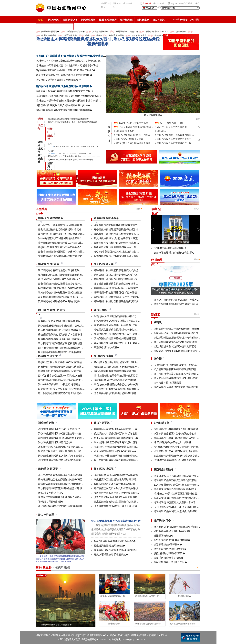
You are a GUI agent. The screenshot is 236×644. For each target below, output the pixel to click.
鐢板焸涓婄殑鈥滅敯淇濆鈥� (170, 549)
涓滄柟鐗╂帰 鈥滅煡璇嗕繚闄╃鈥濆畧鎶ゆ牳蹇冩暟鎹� (70, 367)
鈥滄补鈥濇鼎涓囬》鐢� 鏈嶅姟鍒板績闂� (177, 434)
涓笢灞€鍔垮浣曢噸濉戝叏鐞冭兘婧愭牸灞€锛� (180, 365)
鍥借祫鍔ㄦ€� (70, 20)
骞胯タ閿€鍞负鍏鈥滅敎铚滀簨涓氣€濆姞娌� (64, 279)
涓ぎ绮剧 (53, 20)
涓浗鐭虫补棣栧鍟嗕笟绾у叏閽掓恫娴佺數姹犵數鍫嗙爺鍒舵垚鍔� (131, 456)
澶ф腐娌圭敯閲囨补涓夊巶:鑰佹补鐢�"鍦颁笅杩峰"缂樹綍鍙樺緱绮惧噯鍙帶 (80, 247)
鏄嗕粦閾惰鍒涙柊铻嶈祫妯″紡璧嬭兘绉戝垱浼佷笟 (182, 498)
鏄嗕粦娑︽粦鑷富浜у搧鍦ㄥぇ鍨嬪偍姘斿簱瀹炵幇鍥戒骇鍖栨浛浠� (132, 288)
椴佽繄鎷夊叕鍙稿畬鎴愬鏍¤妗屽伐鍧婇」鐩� (120, 330)
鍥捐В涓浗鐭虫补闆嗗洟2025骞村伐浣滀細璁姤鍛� (182, 304)
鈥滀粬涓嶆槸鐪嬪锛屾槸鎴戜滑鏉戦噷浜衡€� (64, 484)
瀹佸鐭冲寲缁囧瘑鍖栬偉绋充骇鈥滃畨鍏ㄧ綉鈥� (121, 252)
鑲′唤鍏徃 (128, 3)
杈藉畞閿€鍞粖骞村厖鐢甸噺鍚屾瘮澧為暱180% (64, 275)
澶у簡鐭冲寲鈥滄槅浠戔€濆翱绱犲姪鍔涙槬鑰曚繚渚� (183, 447)
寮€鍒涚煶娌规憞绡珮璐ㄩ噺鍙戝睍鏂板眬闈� (68, 119)
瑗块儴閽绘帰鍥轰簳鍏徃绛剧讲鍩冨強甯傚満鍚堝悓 (123, 338)
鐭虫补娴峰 (181, 32)
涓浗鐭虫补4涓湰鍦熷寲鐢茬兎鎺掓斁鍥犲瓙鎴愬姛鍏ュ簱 (126, 447)
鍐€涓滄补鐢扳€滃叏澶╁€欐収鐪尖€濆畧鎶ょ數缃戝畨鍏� (70, 376)
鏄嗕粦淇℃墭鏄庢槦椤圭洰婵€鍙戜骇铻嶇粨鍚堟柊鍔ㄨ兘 (185, 480)
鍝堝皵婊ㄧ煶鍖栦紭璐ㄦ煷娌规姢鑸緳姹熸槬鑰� (121, 234)
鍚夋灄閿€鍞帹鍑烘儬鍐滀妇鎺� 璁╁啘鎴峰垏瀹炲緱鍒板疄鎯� (74, 284)
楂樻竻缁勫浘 (44, 26)
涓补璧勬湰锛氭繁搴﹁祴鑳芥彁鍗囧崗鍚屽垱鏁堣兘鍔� (185, 507)
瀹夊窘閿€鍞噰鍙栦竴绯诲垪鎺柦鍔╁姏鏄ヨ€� (65, 297)
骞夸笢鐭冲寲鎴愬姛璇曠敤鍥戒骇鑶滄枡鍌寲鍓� (121, 229)
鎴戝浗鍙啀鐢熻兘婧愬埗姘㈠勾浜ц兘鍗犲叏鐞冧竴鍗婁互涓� (188, 338)
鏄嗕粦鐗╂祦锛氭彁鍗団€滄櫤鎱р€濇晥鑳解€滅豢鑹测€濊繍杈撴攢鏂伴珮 (134, 293)
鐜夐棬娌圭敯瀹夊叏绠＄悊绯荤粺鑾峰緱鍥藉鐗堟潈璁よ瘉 (70, 389)
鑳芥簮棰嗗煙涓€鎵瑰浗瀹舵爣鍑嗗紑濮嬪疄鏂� (64, 86)
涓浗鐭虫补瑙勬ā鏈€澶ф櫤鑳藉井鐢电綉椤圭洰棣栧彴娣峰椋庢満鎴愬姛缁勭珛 (82, 326)
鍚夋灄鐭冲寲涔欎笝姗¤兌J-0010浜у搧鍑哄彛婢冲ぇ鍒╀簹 (125, 343)
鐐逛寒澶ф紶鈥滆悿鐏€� (168, 545)
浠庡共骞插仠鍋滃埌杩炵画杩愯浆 (172, 531)
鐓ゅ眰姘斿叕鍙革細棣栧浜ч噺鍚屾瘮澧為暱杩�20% (67, 225)
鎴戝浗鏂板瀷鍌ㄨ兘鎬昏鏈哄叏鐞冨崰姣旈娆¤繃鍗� (183, 347)
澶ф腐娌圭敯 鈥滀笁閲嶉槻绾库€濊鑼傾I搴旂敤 (64, 362)
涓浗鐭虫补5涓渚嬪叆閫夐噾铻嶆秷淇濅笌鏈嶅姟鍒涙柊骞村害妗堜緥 (193, 494)
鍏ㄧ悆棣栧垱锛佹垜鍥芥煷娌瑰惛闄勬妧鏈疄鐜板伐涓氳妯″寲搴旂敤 (132, 460)
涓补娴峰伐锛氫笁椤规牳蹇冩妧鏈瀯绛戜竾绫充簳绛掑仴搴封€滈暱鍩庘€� (135, 442)
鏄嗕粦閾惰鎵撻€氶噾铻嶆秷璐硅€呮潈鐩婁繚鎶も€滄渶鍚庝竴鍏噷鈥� (193, 489)
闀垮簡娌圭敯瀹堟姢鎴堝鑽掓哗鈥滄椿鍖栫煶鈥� (121, 389)
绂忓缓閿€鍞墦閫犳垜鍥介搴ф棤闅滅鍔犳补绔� (63, 105)
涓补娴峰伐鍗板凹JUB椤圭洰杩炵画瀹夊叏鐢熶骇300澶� (70, 384)
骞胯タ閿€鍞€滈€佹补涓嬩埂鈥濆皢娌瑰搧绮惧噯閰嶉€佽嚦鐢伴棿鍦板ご (78, 293)
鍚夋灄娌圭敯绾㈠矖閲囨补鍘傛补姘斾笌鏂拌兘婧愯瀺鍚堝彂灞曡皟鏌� (77, 252)
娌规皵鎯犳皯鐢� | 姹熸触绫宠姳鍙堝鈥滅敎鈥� (181, 451)
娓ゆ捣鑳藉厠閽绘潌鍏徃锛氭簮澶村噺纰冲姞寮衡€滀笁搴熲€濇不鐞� (132, 371)
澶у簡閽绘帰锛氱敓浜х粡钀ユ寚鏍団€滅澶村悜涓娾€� (66, 70)
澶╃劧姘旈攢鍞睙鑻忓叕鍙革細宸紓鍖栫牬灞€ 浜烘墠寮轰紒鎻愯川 (131, 506)
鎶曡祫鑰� (106, 4)
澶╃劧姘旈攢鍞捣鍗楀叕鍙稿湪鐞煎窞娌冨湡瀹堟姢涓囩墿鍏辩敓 (130, 393)
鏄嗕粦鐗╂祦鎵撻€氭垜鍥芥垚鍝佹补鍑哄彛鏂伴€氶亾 (123, 279)
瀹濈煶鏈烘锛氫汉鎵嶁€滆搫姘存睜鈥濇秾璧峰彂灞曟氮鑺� (127, 475)
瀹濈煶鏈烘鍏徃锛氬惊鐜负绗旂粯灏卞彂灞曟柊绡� (123, 380)
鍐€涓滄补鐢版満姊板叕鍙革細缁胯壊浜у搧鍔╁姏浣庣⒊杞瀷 (127, 362)
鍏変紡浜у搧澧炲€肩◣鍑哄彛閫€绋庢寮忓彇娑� (181, 351)
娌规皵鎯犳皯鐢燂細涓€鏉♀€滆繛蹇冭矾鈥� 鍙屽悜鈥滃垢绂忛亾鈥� (192, 456)
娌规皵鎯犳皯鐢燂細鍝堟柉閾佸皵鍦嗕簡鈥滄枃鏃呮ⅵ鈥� (185, 429)
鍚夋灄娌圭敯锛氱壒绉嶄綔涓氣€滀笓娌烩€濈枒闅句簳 (68, 229)
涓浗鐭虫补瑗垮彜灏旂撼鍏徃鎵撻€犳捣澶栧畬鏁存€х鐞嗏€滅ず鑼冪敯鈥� (77, 101)
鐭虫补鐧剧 (159, 20)
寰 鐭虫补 (40, 158)
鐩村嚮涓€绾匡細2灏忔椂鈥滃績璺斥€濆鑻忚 (179, 527)
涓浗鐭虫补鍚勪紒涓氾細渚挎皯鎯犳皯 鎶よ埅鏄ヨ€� (183, 460)
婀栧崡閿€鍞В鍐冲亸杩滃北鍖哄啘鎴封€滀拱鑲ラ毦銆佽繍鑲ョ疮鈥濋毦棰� (80, 288)
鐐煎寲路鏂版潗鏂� (76, 32)
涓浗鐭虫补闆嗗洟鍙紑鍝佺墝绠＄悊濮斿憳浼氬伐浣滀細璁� (72, 56)
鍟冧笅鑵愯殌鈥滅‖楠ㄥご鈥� (170, 562)
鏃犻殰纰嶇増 (161, 5)
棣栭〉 (41, 20)
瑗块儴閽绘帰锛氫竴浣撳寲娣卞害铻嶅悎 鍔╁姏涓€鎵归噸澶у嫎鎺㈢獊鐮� (79, 335)
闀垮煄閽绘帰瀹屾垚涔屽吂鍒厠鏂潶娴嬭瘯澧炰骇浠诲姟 (125, 325)
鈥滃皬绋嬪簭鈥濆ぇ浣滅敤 (168, 558)
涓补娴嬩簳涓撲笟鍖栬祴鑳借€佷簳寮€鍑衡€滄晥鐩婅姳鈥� (69, 96)
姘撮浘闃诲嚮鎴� (164, 536)
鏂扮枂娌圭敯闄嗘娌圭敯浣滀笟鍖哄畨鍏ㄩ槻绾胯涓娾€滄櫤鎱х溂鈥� (77, 380)
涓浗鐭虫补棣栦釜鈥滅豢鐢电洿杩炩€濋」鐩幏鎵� (122, 384)
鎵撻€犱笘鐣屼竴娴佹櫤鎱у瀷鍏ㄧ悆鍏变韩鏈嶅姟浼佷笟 (72, 122)
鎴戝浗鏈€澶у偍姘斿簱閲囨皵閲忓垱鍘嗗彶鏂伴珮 (121, 297)
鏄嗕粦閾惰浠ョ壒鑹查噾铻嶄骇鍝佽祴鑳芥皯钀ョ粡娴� (185, 476)
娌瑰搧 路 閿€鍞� (100, 32)
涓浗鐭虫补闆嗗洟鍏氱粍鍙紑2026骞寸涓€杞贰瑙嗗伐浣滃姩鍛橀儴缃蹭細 (98, 41)
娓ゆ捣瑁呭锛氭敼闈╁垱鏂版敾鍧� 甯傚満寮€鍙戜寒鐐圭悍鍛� (74, 330)
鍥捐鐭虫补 (143, 20)
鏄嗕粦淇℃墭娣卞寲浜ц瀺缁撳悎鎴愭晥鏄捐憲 (179, 511)
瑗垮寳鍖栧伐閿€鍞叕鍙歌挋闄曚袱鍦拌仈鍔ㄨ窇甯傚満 (124, 225)
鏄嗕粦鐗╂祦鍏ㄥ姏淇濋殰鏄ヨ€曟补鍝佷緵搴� (120, 275)
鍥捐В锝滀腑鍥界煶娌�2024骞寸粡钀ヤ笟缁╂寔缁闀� (185, 300)
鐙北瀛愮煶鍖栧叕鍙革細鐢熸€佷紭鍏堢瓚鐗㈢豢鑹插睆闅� (127, 376)
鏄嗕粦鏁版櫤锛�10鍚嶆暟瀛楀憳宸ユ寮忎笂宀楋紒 (64, 91)
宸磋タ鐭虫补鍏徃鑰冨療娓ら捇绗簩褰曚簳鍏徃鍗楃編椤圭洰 (128, 334)
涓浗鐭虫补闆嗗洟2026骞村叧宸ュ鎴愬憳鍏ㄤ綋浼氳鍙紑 (71, 456)
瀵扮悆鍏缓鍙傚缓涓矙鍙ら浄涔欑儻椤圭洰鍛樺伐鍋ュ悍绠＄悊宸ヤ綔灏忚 (136, 497)
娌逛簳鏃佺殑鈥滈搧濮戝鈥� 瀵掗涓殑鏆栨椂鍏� (123, 550)
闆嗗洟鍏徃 (117, 5)
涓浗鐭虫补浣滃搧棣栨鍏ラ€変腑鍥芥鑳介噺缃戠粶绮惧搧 (71, 460)
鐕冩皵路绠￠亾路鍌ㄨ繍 (127, 32)
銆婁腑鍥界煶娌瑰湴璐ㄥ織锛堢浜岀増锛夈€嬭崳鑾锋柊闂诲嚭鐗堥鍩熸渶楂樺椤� (84, 451)
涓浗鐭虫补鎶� (63, 26)
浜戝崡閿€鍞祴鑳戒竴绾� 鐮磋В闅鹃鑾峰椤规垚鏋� (68, 301)
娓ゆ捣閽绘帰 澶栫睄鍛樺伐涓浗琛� (174, 253)
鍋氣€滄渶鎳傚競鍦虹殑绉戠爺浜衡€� (115, 541)
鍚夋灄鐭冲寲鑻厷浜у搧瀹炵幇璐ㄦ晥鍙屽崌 (118, 238)
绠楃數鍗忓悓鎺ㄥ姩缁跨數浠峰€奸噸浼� (176, 329)
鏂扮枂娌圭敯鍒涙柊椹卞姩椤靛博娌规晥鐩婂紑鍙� (64, 110)
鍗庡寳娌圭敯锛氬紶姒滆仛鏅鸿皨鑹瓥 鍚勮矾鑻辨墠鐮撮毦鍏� (129, 502)
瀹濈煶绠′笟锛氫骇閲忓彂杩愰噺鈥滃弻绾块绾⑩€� (64, 75)
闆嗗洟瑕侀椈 (88, 20)
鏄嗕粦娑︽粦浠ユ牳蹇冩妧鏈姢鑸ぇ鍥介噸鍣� (121, 429)
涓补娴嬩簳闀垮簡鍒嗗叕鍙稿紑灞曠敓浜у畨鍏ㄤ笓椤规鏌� (72, 348)
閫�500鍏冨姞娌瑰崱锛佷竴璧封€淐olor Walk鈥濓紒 (70, 160)
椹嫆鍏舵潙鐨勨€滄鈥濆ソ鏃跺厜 (172, 442)
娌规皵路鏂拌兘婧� (50, 32)
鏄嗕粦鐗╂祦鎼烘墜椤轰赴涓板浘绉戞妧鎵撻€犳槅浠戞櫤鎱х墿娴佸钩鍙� (134, 270)
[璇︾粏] (121, 534)
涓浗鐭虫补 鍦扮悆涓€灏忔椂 (170, 248)
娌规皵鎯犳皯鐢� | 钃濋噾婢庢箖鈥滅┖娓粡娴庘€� (183, 438)
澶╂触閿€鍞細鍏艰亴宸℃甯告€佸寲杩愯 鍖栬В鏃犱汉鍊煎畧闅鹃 (75, 393)
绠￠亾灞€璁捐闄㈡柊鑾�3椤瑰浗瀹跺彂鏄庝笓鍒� (123, 451)
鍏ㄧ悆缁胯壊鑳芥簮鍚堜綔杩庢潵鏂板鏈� (177, 374)
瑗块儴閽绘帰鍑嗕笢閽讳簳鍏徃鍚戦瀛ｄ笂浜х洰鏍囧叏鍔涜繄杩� (75, 352)
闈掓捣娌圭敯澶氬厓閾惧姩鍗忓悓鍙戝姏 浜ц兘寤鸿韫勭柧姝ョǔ (73, 256)
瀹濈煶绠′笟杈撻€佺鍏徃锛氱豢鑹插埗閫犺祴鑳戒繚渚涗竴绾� (129, 367)
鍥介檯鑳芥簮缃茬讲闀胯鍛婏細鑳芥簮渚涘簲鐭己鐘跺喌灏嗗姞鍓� (191, 369)
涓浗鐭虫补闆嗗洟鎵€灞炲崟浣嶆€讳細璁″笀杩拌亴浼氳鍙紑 (69, 61)
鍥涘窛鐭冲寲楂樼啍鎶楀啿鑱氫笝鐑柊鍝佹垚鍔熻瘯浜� (125, 243)
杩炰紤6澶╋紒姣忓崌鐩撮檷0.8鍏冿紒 (64, 156)
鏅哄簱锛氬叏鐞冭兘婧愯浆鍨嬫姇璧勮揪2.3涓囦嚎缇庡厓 (185, 387)
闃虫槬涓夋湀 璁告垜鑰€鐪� (109, 546)
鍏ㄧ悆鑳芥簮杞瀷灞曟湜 (168, 383)
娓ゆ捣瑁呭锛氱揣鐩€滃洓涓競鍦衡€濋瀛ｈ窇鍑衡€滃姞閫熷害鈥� (76, 339)
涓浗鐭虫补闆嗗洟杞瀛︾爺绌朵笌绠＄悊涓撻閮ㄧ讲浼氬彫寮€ (71, 65)
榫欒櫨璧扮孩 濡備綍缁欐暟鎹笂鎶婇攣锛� (62, 371)
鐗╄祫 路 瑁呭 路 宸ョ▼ (157, 32)
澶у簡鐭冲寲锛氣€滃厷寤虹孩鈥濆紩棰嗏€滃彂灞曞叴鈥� (69, 506)
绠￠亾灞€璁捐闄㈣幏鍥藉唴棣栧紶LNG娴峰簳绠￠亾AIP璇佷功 (129, 438)
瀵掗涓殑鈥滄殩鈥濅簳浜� (169, 553)
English (174, 3)
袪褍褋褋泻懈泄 (186, 3)
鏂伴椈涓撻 (127, 20)
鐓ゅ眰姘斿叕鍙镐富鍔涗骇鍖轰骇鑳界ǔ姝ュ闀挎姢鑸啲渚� (127, 284)
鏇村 (138, 209)
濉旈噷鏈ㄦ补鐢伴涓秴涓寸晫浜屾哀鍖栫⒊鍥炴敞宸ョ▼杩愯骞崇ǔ (132, 434)
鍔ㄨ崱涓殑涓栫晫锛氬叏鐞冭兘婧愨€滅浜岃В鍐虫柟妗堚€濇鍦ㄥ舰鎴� (194, 378)
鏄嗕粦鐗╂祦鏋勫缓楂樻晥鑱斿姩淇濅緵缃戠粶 (120, 301)
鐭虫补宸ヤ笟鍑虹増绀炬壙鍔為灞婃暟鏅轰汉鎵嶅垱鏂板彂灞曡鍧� (132, 480)
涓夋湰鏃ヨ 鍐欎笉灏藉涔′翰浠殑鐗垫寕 (58, 80)
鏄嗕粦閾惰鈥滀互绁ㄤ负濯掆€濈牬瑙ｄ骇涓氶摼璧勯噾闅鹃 (187, 502)
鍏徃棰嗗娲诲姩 (108, 20)
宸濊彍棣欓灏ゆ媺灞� (107, 347)
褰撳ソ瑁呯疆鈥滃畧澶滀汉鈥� (111, 555)
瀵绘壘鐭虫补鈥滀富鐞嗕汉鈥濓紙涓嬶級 (60, 475)
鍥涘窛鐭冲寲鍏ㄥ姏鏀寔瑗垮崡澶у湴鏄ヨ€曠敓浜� (123, 256)
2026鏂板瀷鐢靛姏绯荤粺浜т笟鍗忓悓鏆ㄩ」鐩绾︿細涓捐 (186, 485)
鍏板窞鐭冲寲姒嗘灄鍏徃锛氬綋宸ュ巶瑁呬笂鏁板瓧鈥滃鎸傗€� (130, 247)
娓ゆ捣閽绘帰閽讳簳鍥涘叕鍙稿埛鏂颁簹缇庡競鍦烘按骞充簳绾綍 (74, 343)
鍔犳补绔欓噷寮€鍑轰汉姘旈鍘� (172, 540)
